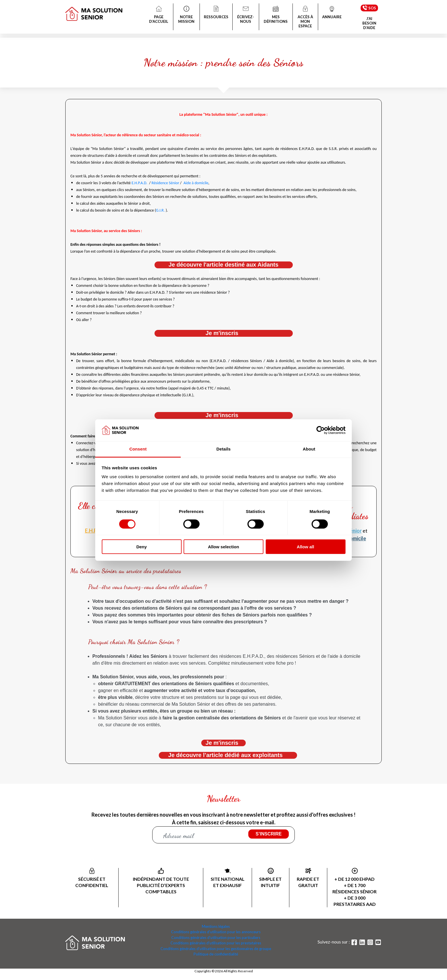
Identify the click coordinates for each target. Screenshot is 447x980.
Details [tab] (223, 449)
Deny (142, 547)
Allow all (305, 547)
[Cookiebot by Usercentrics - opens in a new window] (321, 430)
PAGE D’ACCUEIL (159, 15)
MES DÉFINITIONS (276, 15)
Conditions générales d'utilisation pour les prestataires (216, 943)
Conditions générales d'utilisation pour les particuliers (216, 938)
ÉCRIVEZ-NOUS (246, 15)
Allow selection (223, 547)
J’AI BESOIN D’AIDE (369, 23)
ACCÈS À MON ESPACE (305, 17)
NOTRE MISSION (186, 15)
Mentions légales (216, 926)
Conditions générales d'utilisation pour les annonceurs (216, 932)
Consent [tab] (138, 449)
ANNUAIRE (332, 13)
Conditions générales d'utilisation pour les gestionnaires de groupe (216, 949)
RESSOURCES (216, 13)
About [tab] (309, 449)
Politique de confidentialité (216, 954)
